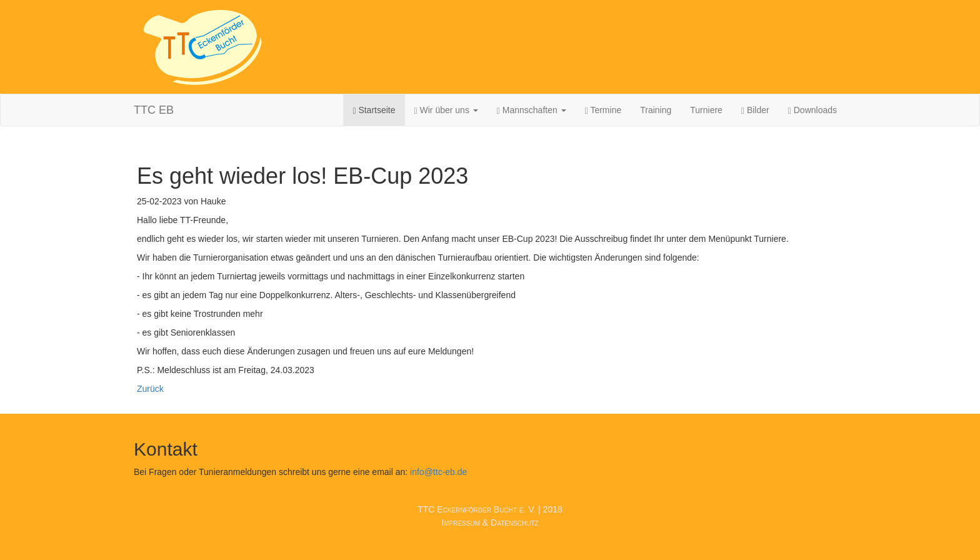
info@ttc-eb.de (438, 472)
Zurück (150, 389)
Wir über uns (446, 110)
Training (656, 110)
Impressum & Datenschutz (490, 522)
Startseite (374, 110)
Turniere (706, 110)
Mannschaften (532, 110)
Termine (603, 110)
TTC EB (154, 110)
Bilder (755, 110)
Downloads (812, 110)
